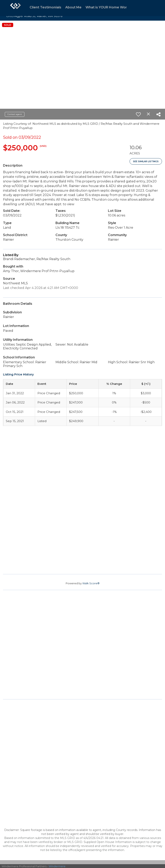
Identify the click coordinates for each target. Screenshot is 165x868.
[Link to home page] (15, 8)
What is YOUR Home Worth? (109, 7)
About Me (73, 7)
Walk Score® (91, 583)
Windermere (57, 866)
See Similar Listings (146, 161)
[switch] (138, 114)
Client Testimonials (45, 7)
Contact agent (15, 114)
